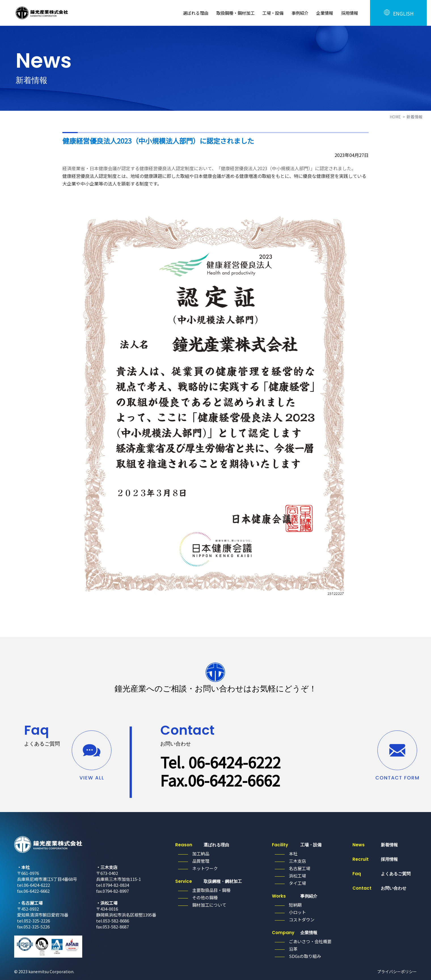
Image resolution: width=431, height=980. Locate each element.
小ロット (297, 912)
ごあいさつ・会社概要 (310, 941)
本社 (293, 854)
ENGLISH (398, 13)
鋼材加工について (209, 905)
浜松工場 (297, 876)
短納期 (295, 905)
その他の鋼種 (205, 897)
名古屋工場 (300, 868)
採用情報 (350, 13)
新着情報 (375, 845)
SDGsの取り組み (305, 956)
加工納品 (201, 854)
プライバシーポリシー (397, 972)
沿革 (293, 949)
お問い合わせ (379, 888)
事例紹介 (300, 13)
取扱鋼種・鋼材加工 (235, 13)
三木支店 (297, 861)
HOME (395, 117)
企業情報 (325, 13)
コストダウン (302, 920)
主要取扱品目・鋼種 (211, 890)
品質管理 (201, 861)
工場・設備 (273, 13)
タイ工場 (297, 883)
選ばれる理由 (196, 13)
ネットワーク (205, 868)
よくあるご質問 (382, 874)
